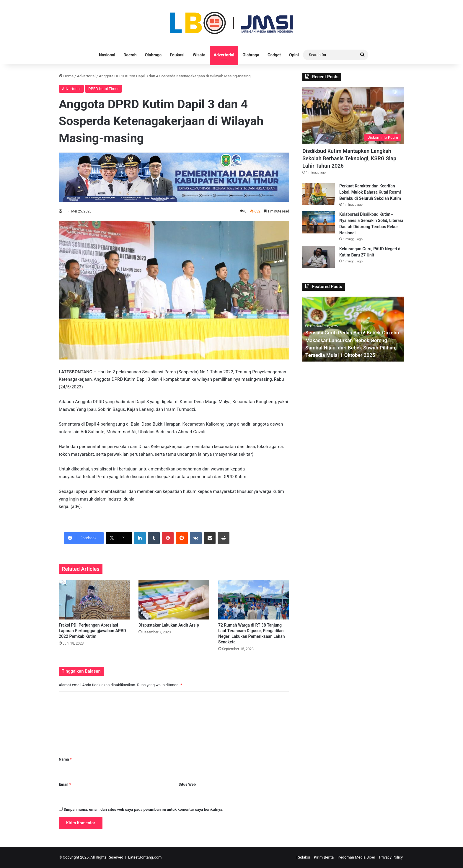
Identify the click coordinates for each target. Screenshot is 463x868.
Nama (65, 759)
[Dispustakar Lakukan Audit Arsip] (174, 600)
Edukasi (177, 55)
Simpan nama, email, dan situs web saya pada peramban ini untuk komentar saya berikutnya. (143, 809)
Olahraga (153, 55)
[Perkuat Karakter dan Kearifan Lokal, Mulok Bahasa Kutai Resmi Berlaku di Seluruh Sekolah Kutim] (319, 194)
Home (66, 76)
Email (65, 784)
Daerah (130, 55)
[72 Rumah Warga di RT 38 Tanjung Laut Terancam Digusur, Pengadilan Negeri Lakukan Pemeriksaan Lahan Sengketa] (254, 600)
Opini (294, 55)
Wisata (199, 55)
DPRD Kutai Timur (103, 89)
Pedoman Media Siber (357, 857)
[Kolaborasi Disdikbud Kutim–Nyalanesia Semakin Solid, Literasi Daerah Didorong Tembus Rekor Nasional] (319, 222)
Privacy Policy (391, 857)
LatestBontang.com (145, 857)
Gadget (274, 55)
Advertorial (224, 55)
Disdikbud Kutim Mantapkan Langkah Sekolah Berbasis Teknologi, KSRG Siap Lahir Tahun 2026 (349, 158)
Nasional (107, 55)
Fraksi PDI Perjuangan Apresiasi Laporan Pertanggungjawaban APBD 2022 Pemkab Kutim (92, 631)
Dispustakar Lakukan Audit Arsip (169, 625)
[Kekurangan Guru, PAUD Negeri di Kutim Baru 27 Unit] (319, 257)
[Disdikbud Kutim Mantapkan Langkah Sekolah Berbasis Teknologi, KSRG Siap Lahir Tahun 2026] (353, 116)
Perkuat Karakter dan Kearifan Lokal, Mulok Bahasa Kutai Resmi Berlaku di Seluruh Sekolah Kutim (370, 192)
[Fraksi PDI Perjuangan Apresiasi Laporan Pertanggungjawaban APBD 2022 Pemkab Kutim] (94, 600)
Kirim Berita (324, 857)
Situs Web (187, 784)
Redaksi (303, 857)
